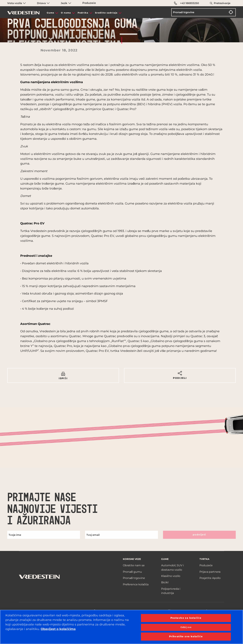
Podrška (83, 13)
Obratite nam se (134, 565)
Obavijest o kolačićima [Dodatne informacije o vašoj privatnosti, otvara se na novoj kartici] (58, 629)
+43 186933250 (186, 3)
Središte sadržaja (106, 13)
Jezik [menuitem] (66, 3)
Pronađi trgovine (134, 578)
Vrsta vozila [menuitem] (17, 3)
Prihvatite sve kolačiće (186, 636)
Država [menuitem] (43, 3)
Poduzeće (89, 3)
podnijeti (199, 535)
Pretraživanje (222, 3)
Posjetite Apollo (210, 578)
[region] (122, 627)
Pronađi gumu (132, 572)
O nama (66, 13)
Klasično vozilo (171, 576)
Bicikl (165, 582)
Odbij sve (186, 627)
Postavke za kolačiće (186, 618)
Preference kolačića (136, 584)
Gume (50, 13)
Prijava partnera (210, 572)
